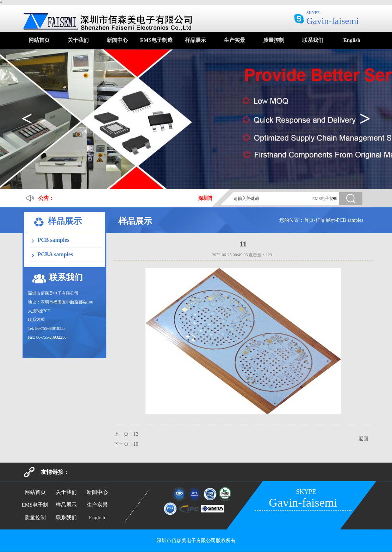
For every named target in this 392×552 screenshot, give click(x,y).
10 (136, 444)
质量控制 (274, 40)
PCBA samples (55, 254)
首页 (309, 220)
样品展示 (195, 40)
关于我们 (78, 40)
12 (136, 434)
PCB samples (54, 240)
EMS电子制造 (157, 40)
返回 (363, 439)
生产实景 (235, 40)
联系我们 (313, 40)
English (352, 40)
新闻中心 (117, 40)
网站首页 (39, 40)
